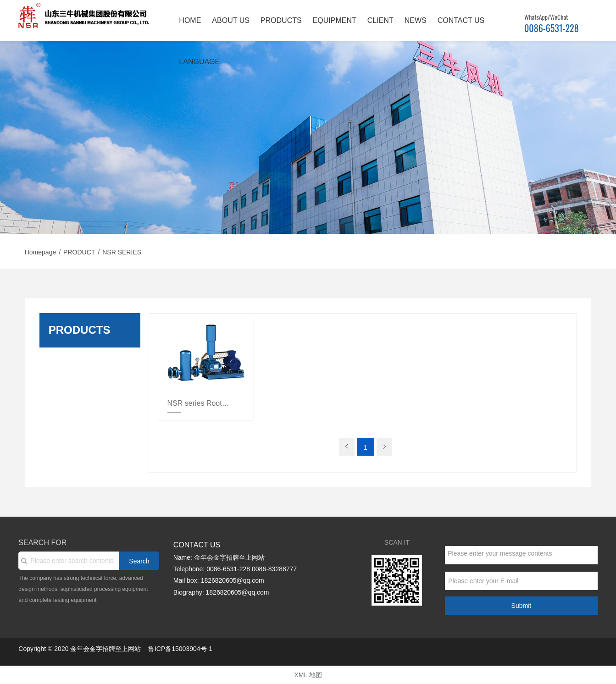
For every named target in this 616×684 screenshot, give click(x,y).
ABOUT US (231, 20)
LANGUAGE (199, 62)
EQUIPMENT (335, 20)
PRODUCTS (281, 20)
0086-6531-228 (552, 28)
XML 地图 (308, 675)
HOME (190, 20)
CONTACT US (461, 20)
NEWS (416, 20)
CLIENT (380, 20)
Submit (522, 606)
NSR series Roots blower (199, 403)
